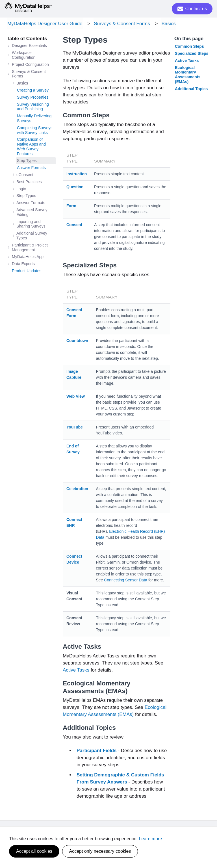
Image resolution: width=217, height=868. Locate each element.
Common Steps (189, 47)
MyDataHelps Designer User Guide (44, 24)
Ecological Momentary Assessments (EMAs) (188, 75)
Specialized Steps (192, 54)
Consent (74, 226)
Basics (166, 24)
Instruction (77, 175)
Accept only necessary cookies (100, 851)
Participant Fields (97, 751)
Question (75, 188)
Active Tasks (76, 671)
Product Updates (27, 272)
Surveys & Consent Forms (120, 24)
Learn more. (151, 839)
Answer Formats (31, 168)
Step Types (27, 161)
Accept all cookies (34, 851)
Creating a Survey (33, 91)
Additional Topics (191, 90)
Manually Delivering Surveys (34, 119)
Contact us (192, 9)
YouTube (75, 428)
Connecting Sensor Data (126, 581)
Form (71, 207)
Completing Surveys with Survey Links (35, 131)
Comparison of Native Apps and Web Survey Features (31, 147)
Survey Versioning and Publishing (33, 107)
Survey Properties (33, 98)
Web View (76, 397)
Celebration (77, 490)
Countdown (77, 341)
